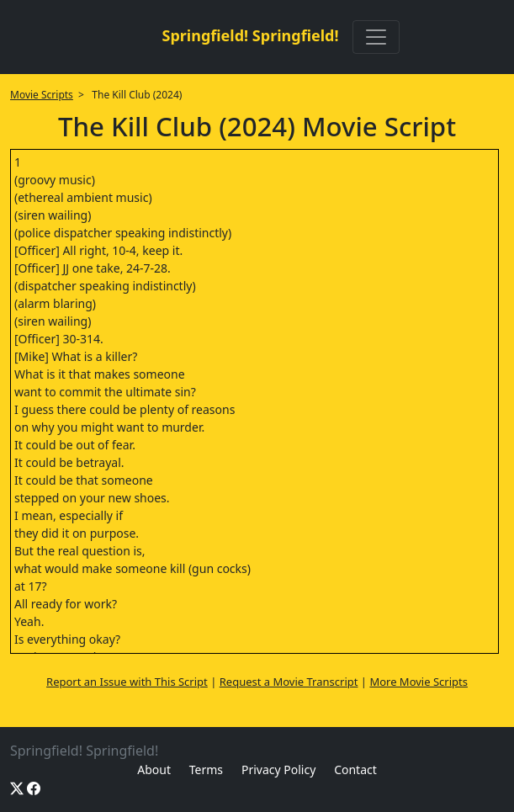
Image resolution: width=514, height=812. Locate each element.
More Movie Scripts (419, 682)
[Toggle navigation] (376, 37)
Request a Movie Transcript (289, 682)
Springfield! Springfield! (250, 35)
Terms (206, 770)
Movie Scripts (42, 95)
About (154, 770)
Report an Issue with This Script (127, 682)
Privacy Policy (278, 770)
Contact (355, 770)
